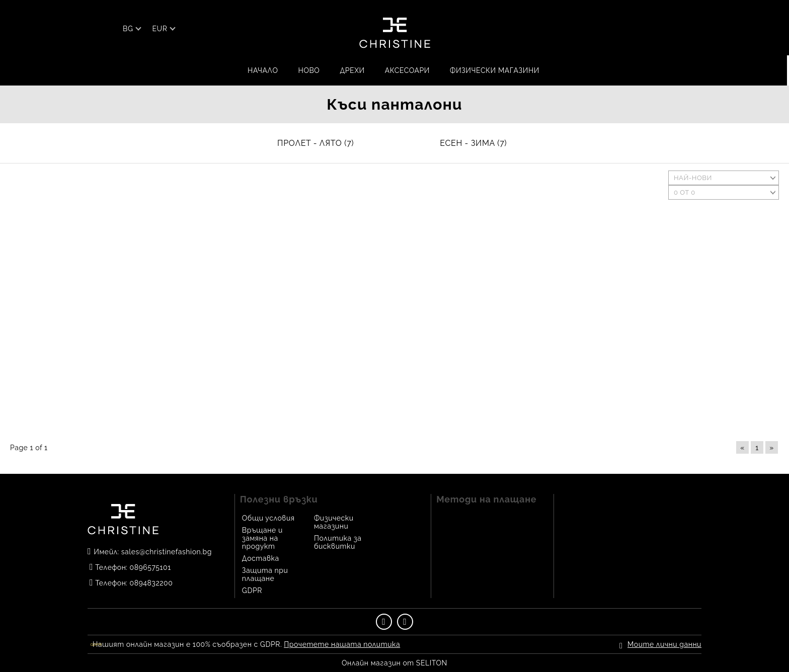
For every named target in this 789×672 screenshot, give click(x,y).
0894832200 (151, 583)
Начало (263, 70)
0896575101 (150, 567)
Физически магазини (495, 70)
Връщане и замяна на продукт (262, 538)
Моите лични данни (664, 644)
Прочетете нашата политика (342, 644)
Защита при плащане (265, 574)
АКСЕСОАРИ (407, 70)
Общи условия (268, 518)
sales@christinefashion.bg (167, 552)
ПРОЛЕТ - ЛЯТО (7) (315, 143)
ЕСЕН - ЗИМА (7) (473, 143)
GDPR (252, 591)
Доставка (261, 558)
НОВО (309, 70)
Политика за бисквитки (338, 542)
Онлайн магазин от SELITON (395, 663)
